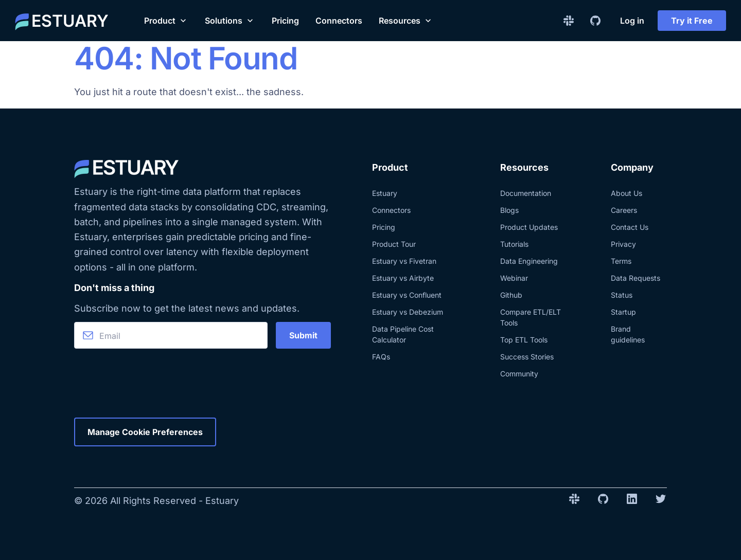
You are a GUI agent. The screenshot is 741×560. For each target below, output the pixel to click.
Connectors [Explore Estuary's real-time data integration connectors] (391, 210)
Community (519, 374)
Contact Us (630, 227)
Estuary (222, 501)
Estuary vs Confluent (407, 295)
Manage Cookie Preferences (145, 432)
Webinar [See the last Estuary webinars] (514, 278)
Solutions (230, 21)
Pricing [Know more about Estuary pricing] (384, 227)
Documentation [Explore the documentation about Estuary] (526, 193)
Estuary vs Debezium (408, 312)
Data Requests (636, 278)
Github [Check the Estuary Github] (511, 295)
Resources (406, 21)
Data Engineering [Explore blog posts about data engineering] (529, 261)
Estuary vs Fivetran (404, 261)
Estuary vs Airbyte (403, 278)
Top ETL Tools (524, 340)
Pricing (285, 21)
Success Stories (527, 357)
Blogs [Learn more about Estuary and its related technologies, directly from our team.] (509, 210)
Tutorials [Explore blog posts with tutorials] (514, 244)
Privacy (623, 244)
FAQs (381, 357)
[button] (166, 21)
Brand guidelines (628, 334)
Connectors (339, 21)
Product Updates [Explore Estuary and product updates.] (529, 227)
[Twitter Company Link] (661, 501)
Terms (621, 261)
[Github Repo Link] (595, 21)
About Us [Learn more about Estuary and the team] (627, 193)
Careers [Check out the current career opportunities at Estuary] (624, 210)
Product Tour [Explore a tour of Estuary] (394, 244)
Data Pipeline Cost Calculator (403, 334)
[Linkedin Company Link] (632, 501)
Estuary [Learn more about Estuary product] (385, 193)
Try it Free (692, 21)
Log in (632, 21)
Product (166, 21)
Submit (303, 335)
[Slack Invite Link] (569, 21)
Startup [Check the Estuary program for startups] (623, 312)
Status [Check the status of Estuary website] (622, 295)
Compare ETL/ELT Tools (531, 317)
